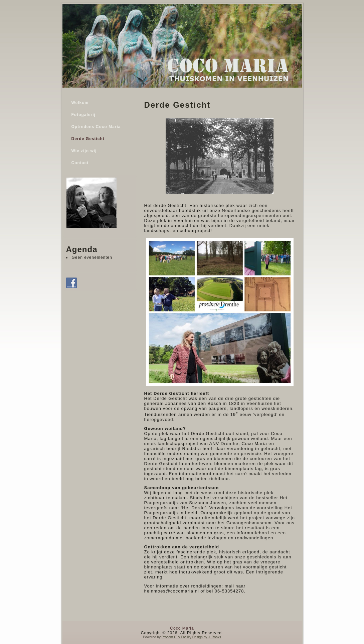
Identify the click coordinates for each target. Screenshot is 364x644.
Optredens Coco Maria (96, 127)
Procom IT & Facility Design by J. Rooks (191, 637)
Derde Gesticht (88, 139)
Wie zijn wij (84, 151)
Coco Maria (182, 628)
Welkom (80, 103)
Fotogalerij (83, 115)
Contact (80, 163)
